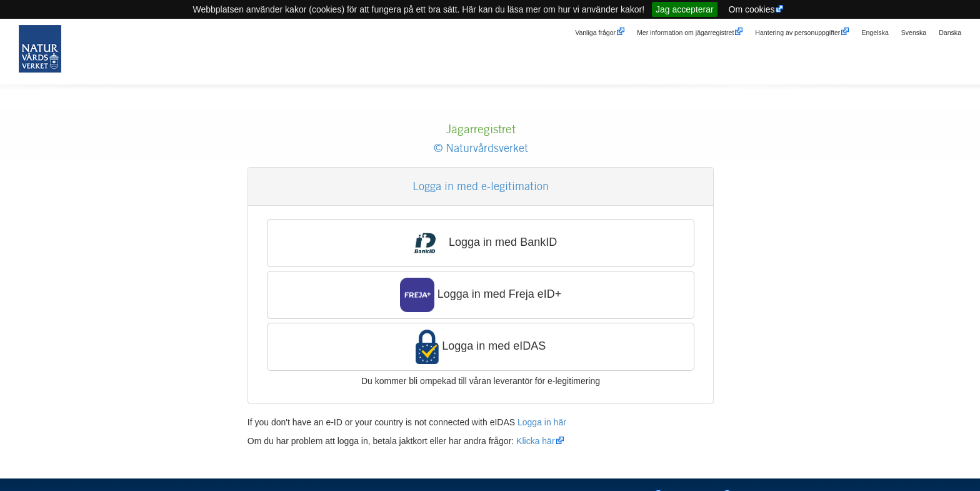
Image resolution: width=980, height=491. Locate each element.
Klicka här (535, 441)
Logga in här (542, 422)
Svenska (914, 33)
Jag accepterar (685, 9)
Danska (950, 33)
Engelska (875, 33)
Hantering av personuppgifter (797, 33)
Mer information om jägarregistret (685, 33)
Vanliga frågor (595, 33)
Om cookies (752, 9)
